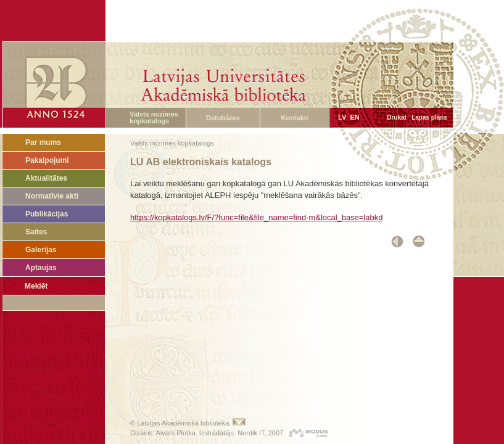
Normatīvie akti (52, 196)
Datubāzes (223, 118)
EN (354, 117)
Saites (36, 232)
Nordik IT (251, 433)
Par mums (43, 142)
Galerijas (41, 250)
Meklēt (36, 286)
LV (342, 117)
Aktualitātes (46, 178)
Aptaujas (41, 268)
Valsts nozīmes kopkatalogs (154, 117)
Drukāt (397, 117)
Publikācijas (47, 214)
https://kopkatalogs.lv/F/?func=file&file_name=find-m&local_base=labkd (256, 217)
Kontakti (295, 118)
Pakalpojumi (47, 160)
